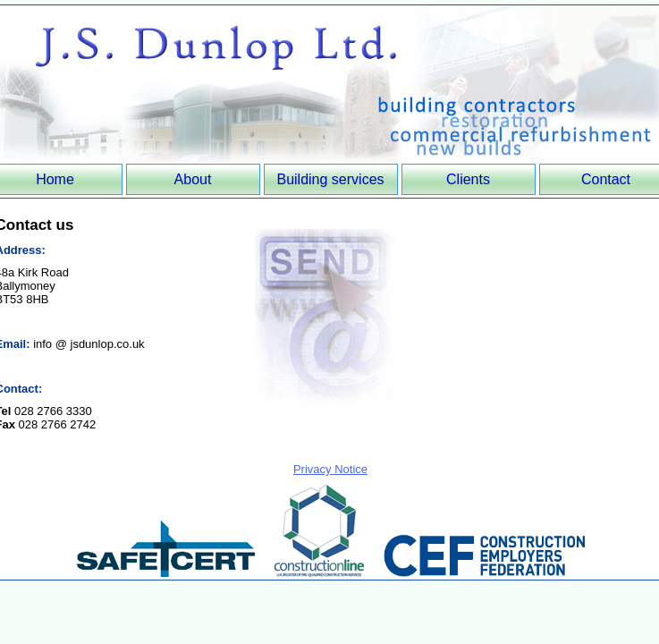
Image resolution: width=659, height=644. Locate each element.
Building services (330, 179)
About (193, 179)
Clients (468, 179)
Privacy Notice (330, 469)
